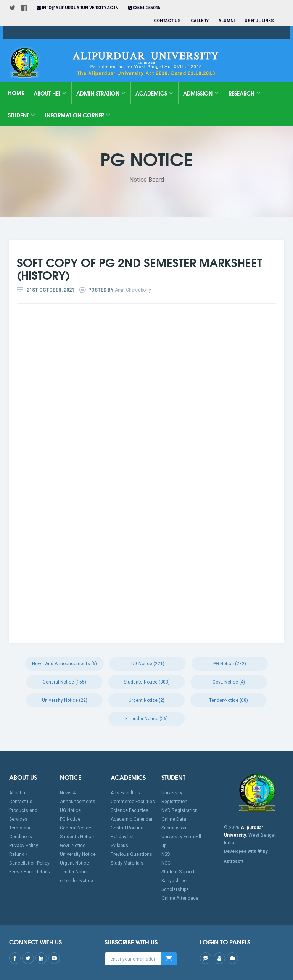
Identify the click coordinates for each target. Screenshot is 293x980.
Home (16, 93)
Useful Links (260, 21)
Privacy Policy (24, 846)
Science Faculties (130, 810)
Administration (101, 93)
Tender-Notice (75, 872)
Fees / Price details (30, 872)
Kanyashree (174, 881)
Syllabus (119, 846)
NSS (166, 854)
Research (245, 93)
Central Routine (127, 828)
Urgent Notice (74, 863)
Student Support (178, 872)
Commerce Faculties (133, 802)
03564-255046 (144, 8)
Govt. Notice (73, 846)
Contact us (167, 21)
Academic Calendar (132, 819)
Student (22, 115)
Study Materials (127, 863)
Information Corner (78, 115)
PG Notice (70, 819)
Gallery (200, 21)
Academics (155, 93)
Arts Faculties (125, 793)
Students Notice (77, 837)
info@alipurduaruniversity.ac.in (77, 8)
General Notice (76, 828)
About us (19, 793)
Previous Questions (131, 854)
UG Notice (70, 810)
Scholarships (175, 889)
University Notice (78, 854)
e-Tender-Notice (76, 881)
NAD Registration (180, 810)
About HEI (50, 93)
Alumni (227, 21)
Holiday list (122, 837)
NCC (166, 863)
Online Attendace (180, 898)
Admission (201, 93)
